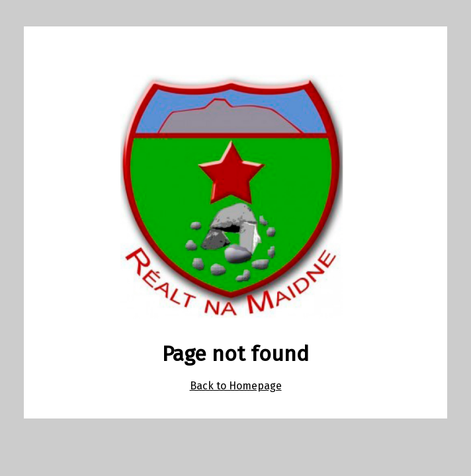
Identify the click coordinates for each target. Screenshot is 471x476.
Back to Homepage (236, 386)
